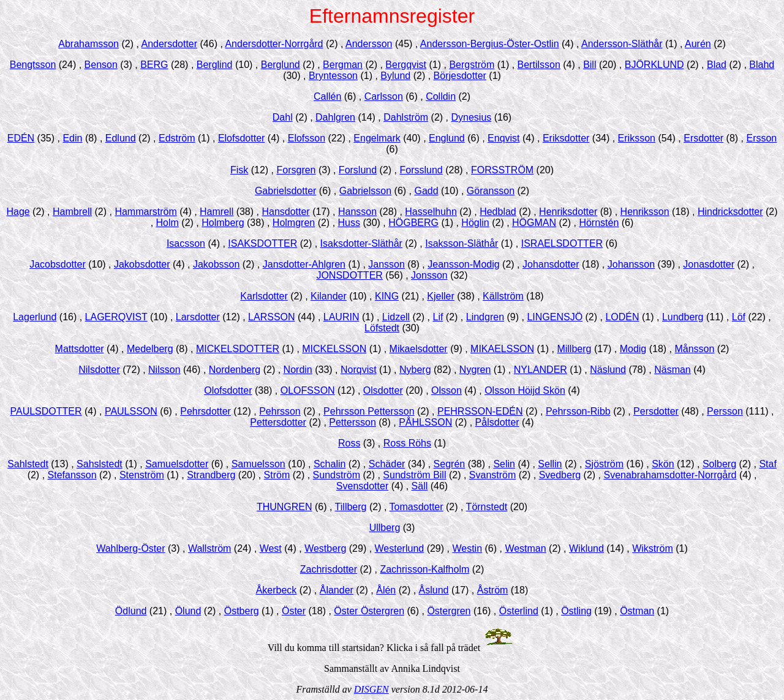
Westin (467, 548)
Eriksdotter (566, 138)
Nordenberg (235, 370)
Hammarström (145, 212)
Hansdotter (285, 212)
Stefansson (72, 475)
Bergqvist (406, 65)
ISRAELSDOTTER (562, 243)
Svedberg (560, 475)
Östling (576, 611)
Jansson (386, 264)
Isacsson (186, 243)
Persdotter (656, 411)
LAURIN (341, 317)
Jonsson (429, 275)
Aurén (698, 44)
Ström (277, 475)
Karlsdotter (264, 296)
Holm (168, 223)
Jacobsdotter (58, 264)
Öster (294, 611)
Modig (633, 349)
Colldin (441, 96)
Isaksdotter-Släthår (361, 243)
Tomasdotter (417, 507)
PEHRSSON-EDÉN (480, 411)
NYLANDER (541, 370)
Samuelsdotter (177, 464)
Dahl (283, 117)
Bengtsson (33, 65)
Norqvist (359, 370)
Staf (767, 464)
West (271, 548)
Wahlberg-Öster (130, 548)
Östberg (242, 611)
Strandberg (211, 475)
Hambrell (72, 212)
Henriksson (645, 212)
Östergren (449, 611)
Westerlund (400, 548)
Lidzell (396, 317)
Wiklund (586, 548)
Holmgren (294, 223)
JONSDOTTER (349, 275)
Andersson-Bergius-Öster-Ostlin (490, 44)
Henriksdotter (568, 212)
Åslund (434, 590)
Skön (663, 464)
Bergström (472, 65)
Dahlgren (335, 117)
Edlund (121, 138)
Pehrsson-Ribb (578, 411)
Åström (493, 590)
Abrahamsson (89, 44)
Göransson (491, 191)
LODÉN (622, 317)
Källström (503, 296)
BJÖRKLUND (654, 65)
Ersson (761, 138)
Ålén (386, 590)
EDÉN (21, 138)
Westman (525, 548)
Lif (438, 317)
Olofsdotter (228, 390)
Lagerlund (35, 317)
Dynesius (471, 117)
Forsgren (296, 170)
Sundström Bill (414, 475)
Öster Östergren (369, 611)
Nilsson (164, 370)
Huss (349, 223)
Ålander (337, 590)
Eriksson (637, 138)
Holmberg (223, 223)
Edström (177, 138)
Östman (637, 611)
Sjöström (604, 464)
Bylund (395, 76)
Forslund (358, 170)
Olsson (447, 390)
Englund (447, 138)
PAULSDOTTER (46, 411)
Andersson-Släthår (622, 44)
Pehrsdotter (205, 411)
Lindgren (485, 317)
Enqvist (503, 138)
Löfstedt (382, 328)
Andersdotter (169, 44)
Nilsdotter (99, 370)
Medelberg (150, 349)
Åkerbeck (277, 590)
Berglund (281, 65)
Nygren (475, 370)
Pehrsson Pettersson (369, 411)
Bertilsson (539, 65)
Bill (590, 65)
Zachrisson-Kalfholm (424, 569)
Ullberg (385, 528)
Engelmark (377, 138)
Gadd (426, 191)
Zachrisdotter (329, 569)
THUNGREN (285, 507)
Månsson (694, 349)
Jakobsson (217, 264)
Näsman (673, 370)
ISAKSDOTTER (262, 243)
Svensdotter (362, 486)
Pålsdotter (497, 422)
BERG (154, 65)
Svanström (492, 475)
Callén (327, 96)
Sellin (550, 464)
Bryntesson (333, 76)
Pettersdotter (278, 422)
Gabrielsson (365, 191)
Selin (504, 464)
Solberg (719, 464)
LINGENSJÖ (555, 317)
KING (387, 296)
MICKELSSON (334, 349)
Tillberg (351, 507)
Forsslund (421, 170)
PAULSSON (131, 411)
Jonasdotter (709, 264)
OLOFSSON (308, 390)
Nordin (298, 370)
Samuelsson (258, 464)
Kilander (329, 296)
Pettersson (352, 422)
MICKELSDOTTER (238, 349)
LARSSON (271, 317)
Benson (101, 65)
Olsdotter (383, 390)
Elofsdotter (241, 138)
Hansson (357, 212)
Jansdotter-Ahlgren (304, 264)
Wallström (210, 548)
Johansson (631, 264)
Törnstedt (487, 507)
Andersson (369, 44)
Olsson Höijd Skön (525, 390)
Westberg (325, 548)
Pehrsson (280, 411)
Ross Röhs (407, 443)
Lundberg (683, 317)
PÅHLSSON (425, 422)
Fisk (239, 170)
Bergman (343, 65)
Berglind (215, 65)
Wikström (653, 548)
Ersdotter (703, 138)
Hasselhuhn (431, 212)
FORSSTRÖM (502, 170)
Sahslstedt (100, 464)
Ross (349, 443)
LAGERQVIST (116, 317)
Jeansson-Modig (463, 264)
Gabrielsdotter (286, 191)
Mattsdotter (80, 349)
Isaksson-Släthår (462, 243)
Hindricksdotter (730, 212)
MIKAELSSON (502, 349)
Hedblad (498, 212)
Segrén (450, 464)
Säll (420, 486)
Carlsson (384, 96)
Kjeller (440, 296)
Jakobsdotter (142, 264)
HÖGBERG (413, 223)
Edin (72, 138)
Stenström (142, 475)
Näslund (608, 370)
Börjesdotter (460, 76)
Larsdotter (198, 317)
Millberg (574, 349)
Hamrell (217, 212)
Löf (739, 317)
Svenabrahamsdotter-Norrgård (670, 475)
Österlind (519, 611)
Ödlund (131, 611)
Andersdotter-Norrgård (274, 44)
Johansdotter (551, 264)
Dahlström (406, 117)
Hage (18, 212)
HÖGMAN (534, 223)
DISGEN (371, 689)
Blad (717, 65)
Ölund (188, 611)
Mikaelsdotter (419, 349)
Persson (725, 411)
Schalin (330, 464)
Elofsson (307, 138)
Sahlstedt (28, 464)
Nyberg (415, 370)
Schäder (387, 464)
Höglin (475, 223)
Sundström (337, 475)
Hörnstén (599, 223)
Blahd (762, 65)
